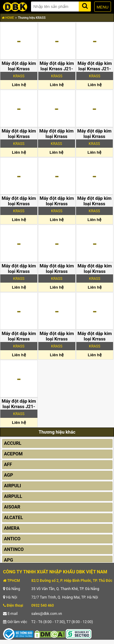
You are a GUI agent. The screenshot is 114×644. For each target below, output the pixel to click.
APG (9, 560)
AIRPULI (12, 486)
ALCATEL (14, 518)
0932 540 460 (43, 605)
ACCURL (13, 443)
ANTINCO (14, 549)
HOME (8, 18)
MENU (103, 7)
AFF (8, 465)
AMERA (12, 528)
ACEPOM (13, 454)
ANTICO (12, 539)
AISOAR (12, 507)
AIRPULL (13, 496)
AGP (9, 475)
